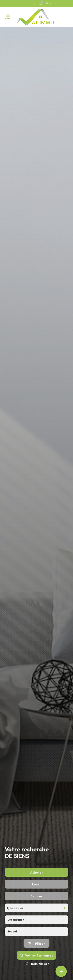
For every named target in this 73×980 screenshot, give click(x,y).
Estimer (36, 907)
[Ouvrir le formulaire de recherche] (36, 954)
